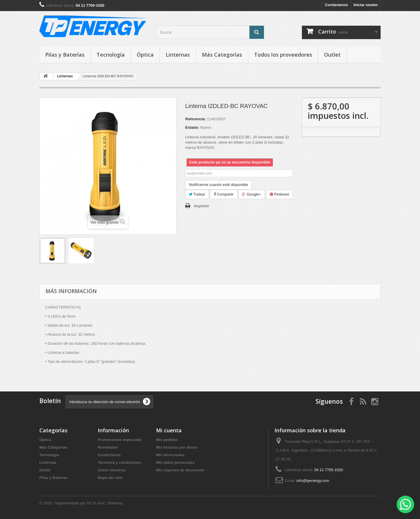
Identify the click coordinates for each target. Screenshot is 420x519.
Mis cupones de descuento (180, 470)
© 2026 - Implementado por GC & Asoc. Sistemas (81, 503)
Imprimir (202, 206)
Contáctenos (336, 5)
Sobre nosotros (112, 470)
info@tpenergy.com (313, 481)
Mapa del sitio (110, 478)
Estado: (192, 127)
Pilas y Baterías (65, 55)
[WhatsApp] (405, 504)
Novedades (108, 447)
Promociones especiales (120, 440)
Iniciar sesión (366, 5)
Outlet (332, 55)
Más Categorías (222, 55)
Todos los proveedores (283, 55)
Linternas (178, 55)
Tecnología (111, 55)
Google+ (252, 194)
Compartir (224, 194)
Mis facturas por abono (177, 447)
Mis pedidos (167, 440)
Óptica (145, 55)
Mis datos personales (175, 463)
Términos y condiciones (119, 463)
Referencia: (196, 119)
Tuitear (197, 194)
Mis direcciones (170, 455)
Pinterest (279, 194)
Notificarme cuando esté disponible (218, 185)
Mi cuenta (169, 430)
